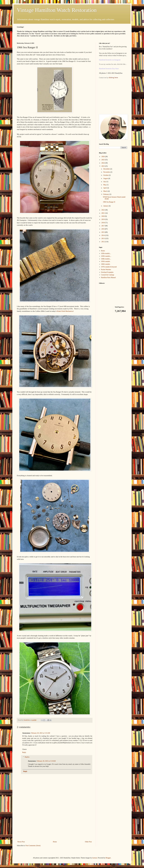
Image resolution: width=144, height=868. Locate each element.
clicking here (113, 78)
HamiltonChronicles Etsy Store (109, 69)
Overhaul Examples (107, 272)
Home (55, 842)
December (107, 169)
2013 (103, 239)
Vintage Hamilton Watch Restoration (57, 10)
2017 (103, 226)
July (105, 182)
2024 (103, 163)
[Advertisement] (55, 823)
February (106, 194)
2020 (103, 216)
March (106, 191)
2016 (103, 229)
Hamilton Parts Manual (108, 278)
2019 (103, 219)
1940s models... (106, 259)
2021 (103, 213)
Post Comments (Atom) (33, 846)
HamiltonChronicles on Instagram (110, 60)
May (105, 185)
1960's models (106, 264)
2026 (103, 157)
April (105, 188)
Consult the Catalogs (108, 275)
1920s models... (106, 253)
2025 (103, 160)
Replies (27, 757)
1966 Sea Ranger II (109, 202)
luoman (95, 858)
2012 (103, 242)
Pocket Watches (106, 270)
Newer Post (21, 842)
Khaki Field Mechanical (65, 311)
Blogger (108, 858)
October (106, 175)
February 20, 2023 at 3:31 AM (41, 733)
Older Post (88, 842)
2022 (103, 210)
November (107, 172)
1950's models (106, 261)
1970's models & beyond (109, 267)
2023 (103, 166)
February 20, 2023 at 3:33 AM (46, 761)
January (106, 206)
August (106, 178)
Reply (24, 752)
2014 (103, 235)
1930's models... (106, 256)
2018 (103, 223)
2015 (103, 232)
